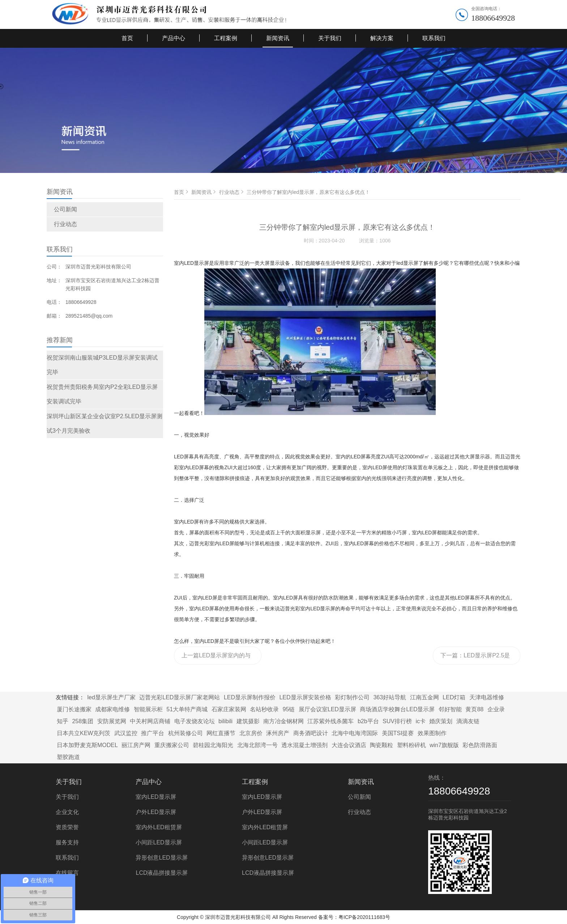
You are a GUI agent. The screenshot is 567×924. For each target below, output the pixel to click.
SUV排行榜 (397, 721)
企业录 (496, 709)
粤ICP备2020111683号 (364, 917)
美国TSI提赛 (398, 733)
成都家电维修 (112, 709)
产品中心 (174, 38)
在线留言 (67, 873)
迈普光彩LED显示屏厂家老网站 (180, 697)
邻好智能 (450, 709)
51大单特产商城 (187, 709)
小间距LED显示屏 (159, 842)
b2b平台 (368, 721)
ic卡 (421, 721)
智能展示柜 (148, 709)
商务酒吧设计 (311, 733)
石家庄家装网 (229, 709)
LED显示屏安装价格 (305, 697)
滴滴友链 (468, 721)
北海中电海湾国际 (355, 733)
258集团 (83, 721)
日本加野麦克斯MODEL (87, 745)
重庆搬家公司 (172, 745)
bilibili (225, 721)
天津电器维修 (487, 697)
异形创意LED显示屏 (161, 858)
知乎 (63, 721)
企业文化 (67, 812)
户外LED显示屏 (156, 812)
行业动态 (65, 224)
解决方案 (382, 38)
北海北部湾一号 (257, 745)
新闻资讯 (278, 38)
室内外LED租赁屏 (159, 827)
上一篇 (216, 658)
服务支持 (67, 842)
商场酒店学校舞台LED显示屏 (397, 709)
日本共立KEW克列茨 (84, 733)
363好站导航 (390, 697)
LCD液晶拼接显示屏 (162, 873)
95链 (289, 709)
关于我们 (330, 38)
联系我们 (434, 38)
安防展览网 (112, 721)
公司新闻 (65, 209)
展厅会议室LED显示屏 (327, 709)
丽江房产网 (136, 745)
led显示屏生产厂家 (111, 697)
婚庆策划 (441, 721)
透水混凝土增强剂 (304, 745)
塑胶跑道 (68, 757)
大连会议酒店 (349, 745)
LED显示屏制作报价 (250, 697)
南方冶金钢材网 (283, 721)
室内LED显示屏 (156, 797)
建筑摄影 (248, 721)
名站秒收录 (264, 709)
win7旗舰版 (444, 745)
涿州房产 (278, 733)
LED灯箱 (454, 697)
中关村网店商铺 (150, 721)
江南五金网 (425, 697)
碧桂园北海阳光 (213, 745)
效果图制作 (432, 733)
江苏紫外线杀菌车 (331, 721)
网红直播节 (221, 733)
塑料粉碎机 (412, 745)
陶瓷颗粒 (381, 745)
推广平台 (153, 733)
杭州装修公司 (186, 733)
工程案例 (226, 38)
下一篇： (475, 658)
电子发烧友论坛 (195, 721)
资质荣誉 (67, 827)
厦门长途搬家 (74, 709)
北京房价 (251, 733)
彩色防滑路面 (480, 745)
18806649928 (493, 18)
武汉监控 (126, 733)
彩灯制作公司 (352, 697)
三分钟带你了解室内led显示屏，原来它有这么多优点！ (308, 192)
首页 (127, 38)
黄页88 (474, 709)
